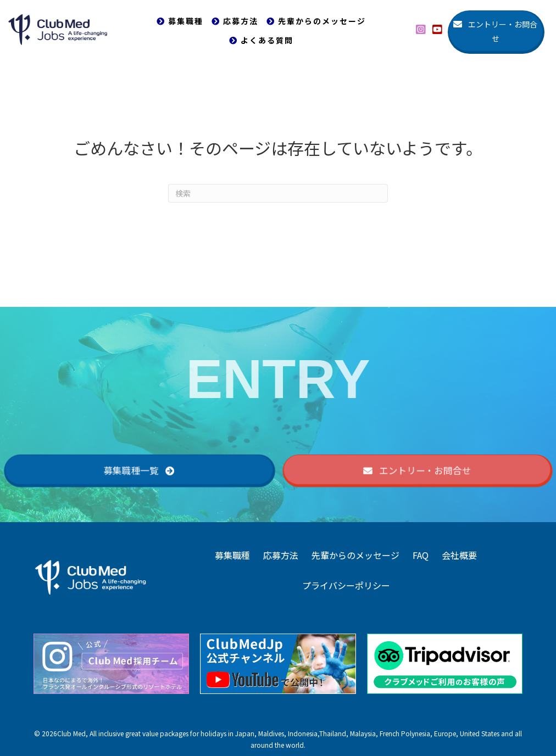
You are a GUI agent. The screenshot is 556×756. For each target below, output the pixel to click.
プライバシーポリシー (346, 585)
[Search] (278, 193)
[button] (421, 30)
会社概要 (459, 555)
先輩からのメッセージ (355, 555)
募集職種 (232, 555)
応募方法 (281, 555)
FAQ (421, 555)
